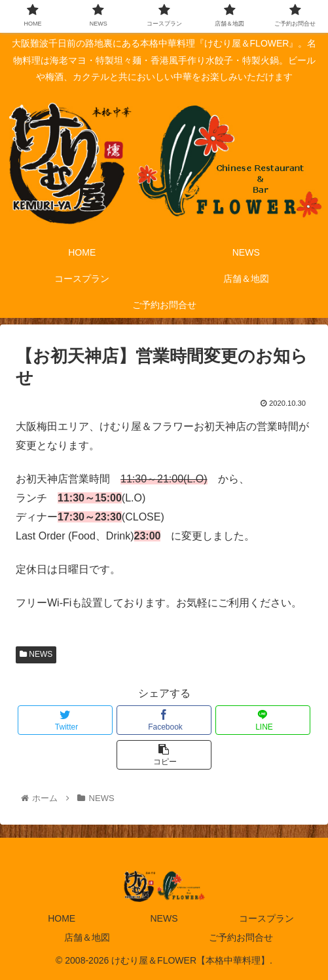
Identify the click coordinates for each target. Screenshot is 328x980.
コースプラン (266, 918)
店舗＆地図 (87, 937)
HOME (62, 918)
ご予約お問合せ (241, 937)
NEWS (36, 654)
